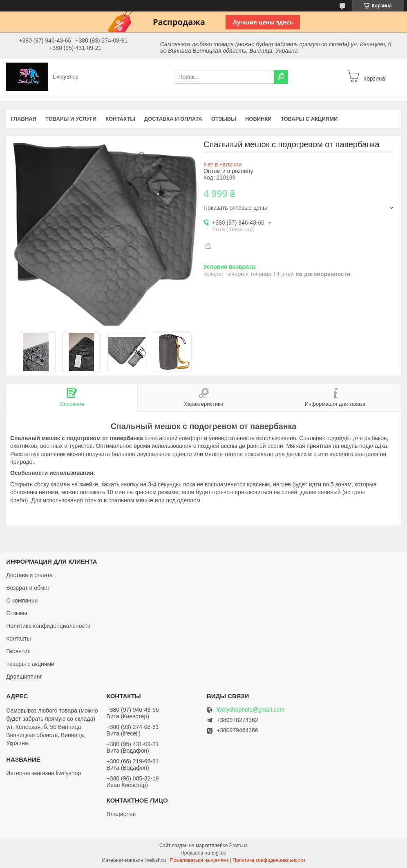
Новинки (258, 119)
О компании (22, 600)
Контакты (120, 119)
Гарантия (18, 651)
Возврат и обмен (28, 588)
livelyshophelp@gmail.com (250, 710)
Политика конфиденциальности (48, 626)
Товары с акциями (309, 119)
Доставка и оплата (173, 119)
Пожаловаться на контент (199, 860)
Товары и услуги (71, 119)
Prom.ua (238, 846)
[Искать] (281, 77)
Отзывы (224, 119)
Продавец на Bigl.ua (203, 853)
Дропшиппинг (24, 677)
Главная (23, 119)
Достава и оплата (29, 575)
